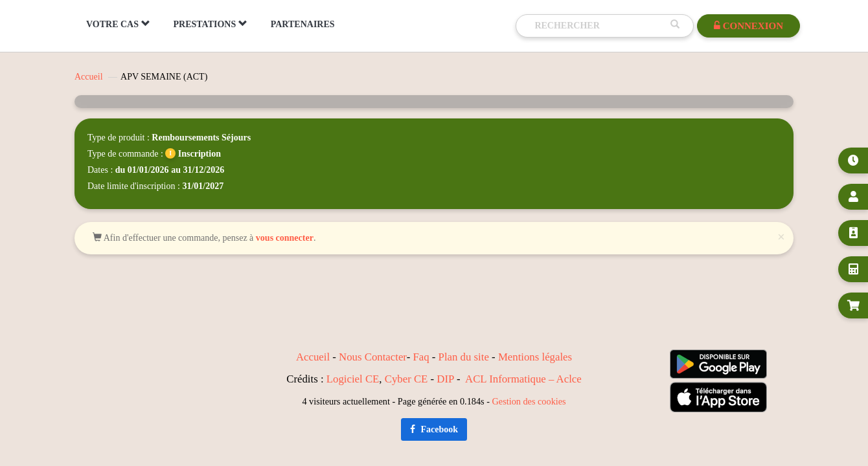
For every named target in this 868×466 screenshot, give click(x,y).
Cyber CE (406, 379)
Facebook (434, 429)
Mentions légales (535, 357)
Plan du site (464, 357)
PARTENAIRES (303, 24)
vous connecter (285, 238)
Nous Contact (369, 357)
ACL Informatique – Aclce (523, 379)
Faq (421, 357)
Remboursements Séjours (201, 138)
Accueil (89, 77)
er (403, 357)
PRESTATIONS (211, 24)
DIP (445, 379)
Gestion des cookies (529, 401)
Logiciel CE (353, 379)
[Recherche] (599, 26)
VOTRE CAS (118, 24)
